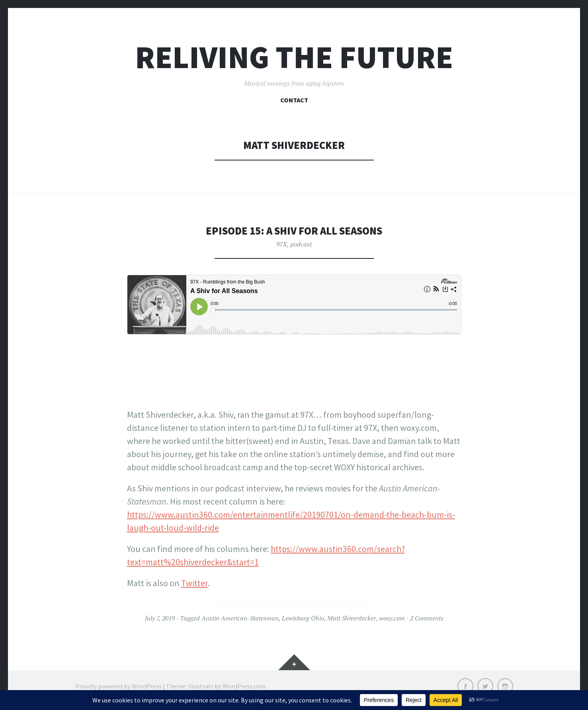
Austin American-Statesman (240, 618)
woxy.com (392, 618)
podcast (301, 244)
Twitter (194, 583)
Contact (294, 100)
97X (282, 244)
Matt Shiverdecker (352, 618)
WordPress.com (244, 686)
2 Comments (427, 618)
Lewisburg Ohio (303, 618)
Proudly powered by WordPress (118, 686)
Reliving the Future (294, 57)
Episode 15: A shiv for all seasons (294, 231)
